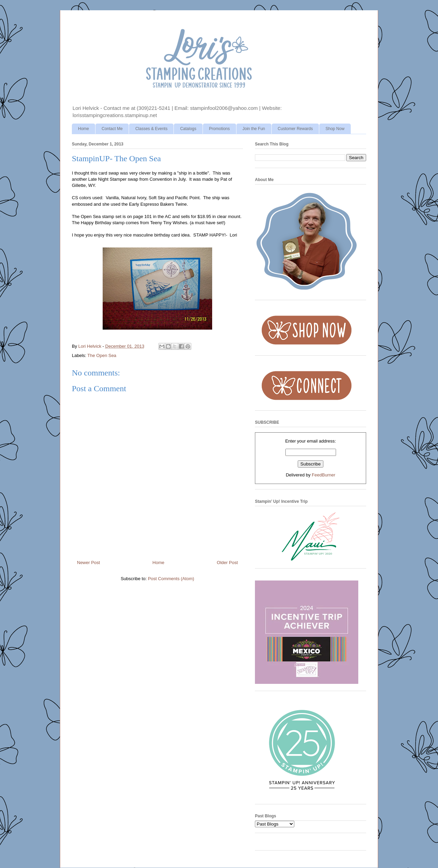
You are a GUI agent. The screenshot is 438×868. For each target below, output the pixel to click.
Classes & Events (151, 129)
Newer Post (88, 563)
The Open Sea (102, 355)
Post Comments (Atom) (171, 579)
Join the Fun (254, 129)
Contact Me (112, 129)
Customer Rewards (295, 129)
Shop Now (335, 129)
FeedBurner (324, 475)
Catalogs (188, 129)
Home (83, 129)
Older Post (227, 563)
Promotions (220, 129)
